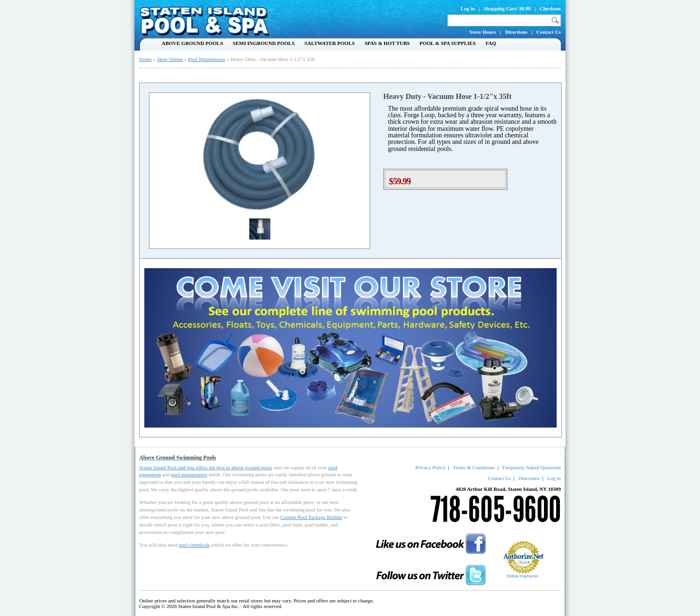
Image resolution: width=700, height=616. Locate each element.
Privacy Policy (430, 467)
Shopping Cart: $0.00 (507, 8)
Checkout (550, 8)
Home (145, 59)
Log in (468, 8)
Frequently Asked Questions (532, 467)
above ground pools (252, 467)
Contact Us (549, 32)
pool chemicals (194, 545)
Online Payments (522, 576)
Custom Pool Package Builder (311, 517)
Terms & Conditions (474, 467)
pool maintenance (189, 474)
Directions (516, 32)
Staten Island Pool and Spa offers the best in (185, 467)
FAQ (491, 43)
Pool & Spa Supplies (447, 43)
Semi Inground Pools (264, 43)
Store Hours (483, 32)
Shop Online (170, 59)
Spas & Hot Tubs (387, 43)
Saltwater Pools (330, 43)
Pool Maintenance (207, 59)
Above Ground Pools (192, 43)
